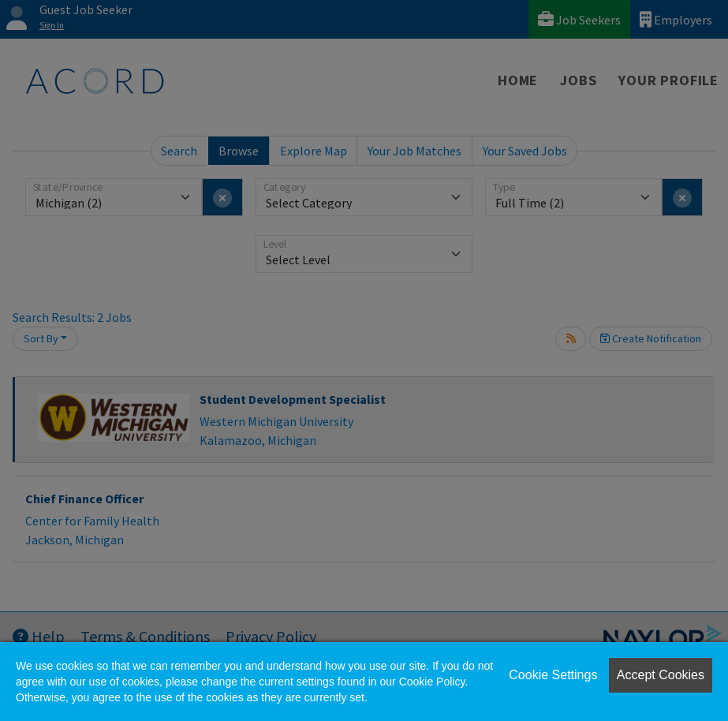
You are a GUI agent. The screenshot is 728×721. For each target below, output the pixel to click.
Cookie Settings (553, 675)
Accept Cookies (661, 675)
